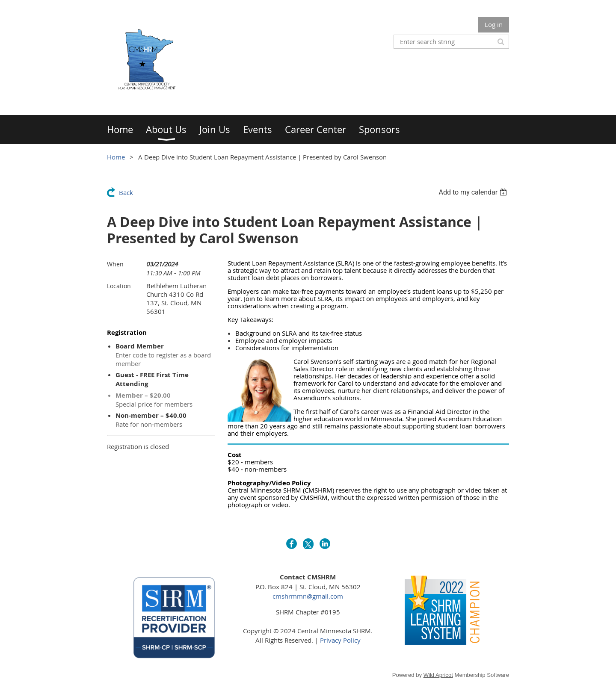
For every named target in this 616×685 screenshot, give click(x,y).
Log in (494, 24)
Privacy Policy (340, 640)
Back (126, 192)
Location (119, 286)
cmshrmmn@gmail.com (308, 596)
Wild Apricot (438, 675)
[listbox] (474, 192)
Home (116, 157)
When (115, 264)
